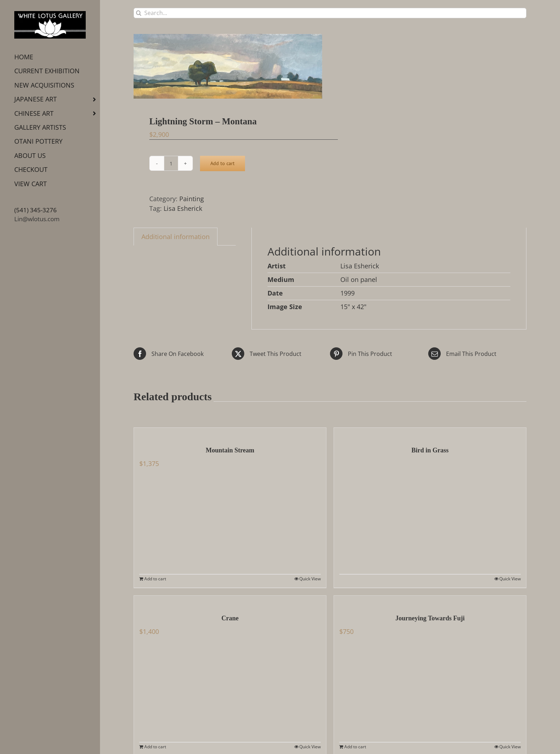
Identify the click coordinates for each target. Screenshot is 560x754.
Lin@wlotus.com (37, 219)
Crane (230, 618)
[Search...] (330, 13)
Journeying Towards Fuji (430, 618)
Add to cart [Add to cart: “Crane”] (155, 747)
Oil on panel (359, 279)
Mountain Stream (230, 450)
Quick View (310, 579)
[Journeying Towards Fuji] (430, 601)
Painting (192, 199)
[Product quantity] (171, 163)
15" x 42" (353, 307)
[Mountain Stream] (230, 433)
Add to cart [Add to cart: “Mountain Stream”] (155, 579)
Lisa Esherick (183, 208)
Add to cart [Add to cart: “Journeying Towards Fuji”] (355, 747)
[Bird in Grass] (430, 433)
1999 (347, 293)
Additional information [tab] (176, 237)
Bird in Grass (430, 450)
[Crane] (230, 601)
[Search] (139, 13)
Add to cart (222, 163)
